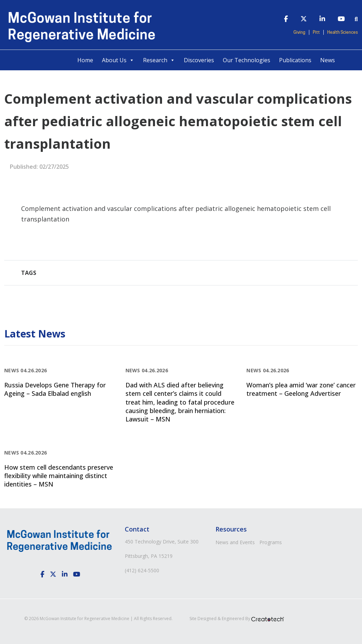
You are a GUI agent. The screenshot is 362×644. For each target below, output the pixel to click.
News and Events (235, 542)
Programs (271, 542)
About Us (118, 60)
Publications (295, 60)
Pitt (316, 32)
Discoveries (199, 60)
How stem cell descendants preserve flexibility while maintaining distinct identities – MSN (59, 476)
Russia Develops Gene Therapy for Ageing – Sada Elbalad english (55, 389)
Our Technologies (247, 60)
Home (85, 60)
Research (159, 60)
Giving (299, 32)
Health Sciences (342, 32)
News (328, 60)
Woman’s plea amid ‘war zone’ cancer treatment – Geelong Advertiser (301, 389)
